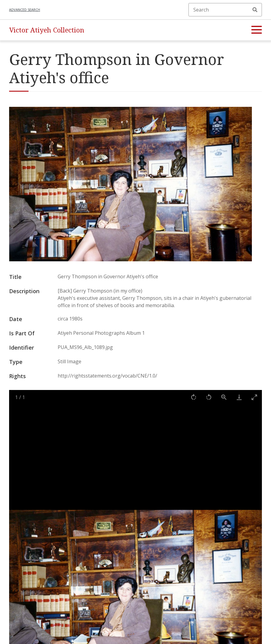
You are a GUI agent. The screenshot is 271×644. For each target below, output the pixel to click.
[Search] (225, 10)
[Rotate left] (209, 397)
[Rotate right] (194, 397)
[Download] (239, 397)
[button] (257, 30)
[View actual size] (224, 397)
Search (255, 10)
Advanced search (25, 10)
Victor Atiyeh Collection (47, 30)
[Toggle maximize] (254, 397)
